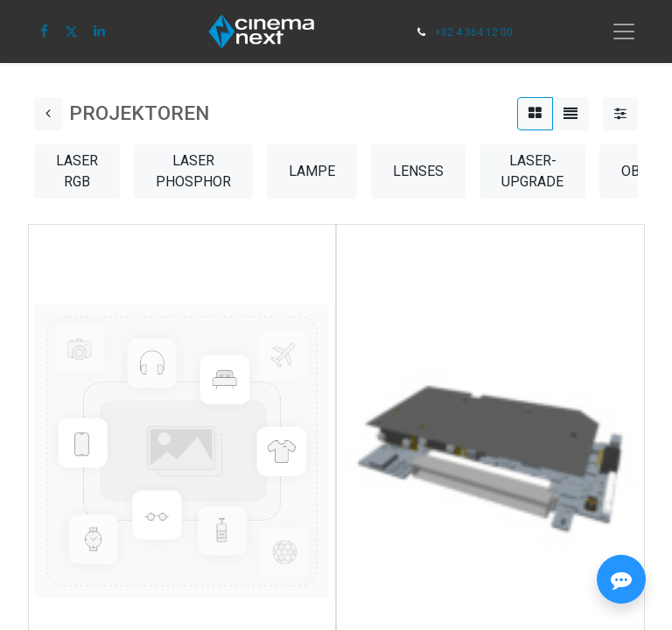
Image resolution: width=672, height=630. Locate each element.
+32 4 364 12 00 (474, 32)
